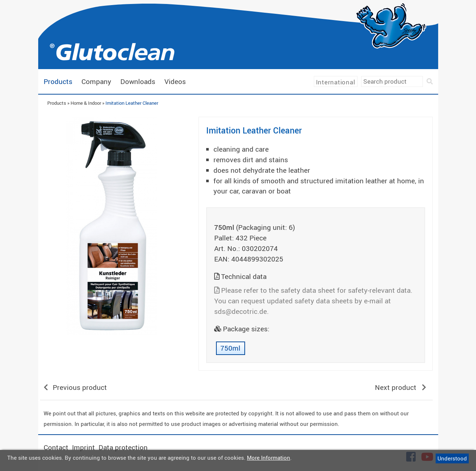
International (336, 82)
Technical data (244, 276)
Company (96, 81)
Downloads (138, 81)
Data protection (123, 447)
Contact (56, 447)
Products (58, 81)
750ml (230, 348)
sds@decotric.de (241, 311)
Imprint (83, 447)
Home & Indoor (86, 103)
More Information (269, 458)
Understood (452, 458)
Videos (175, 81)
